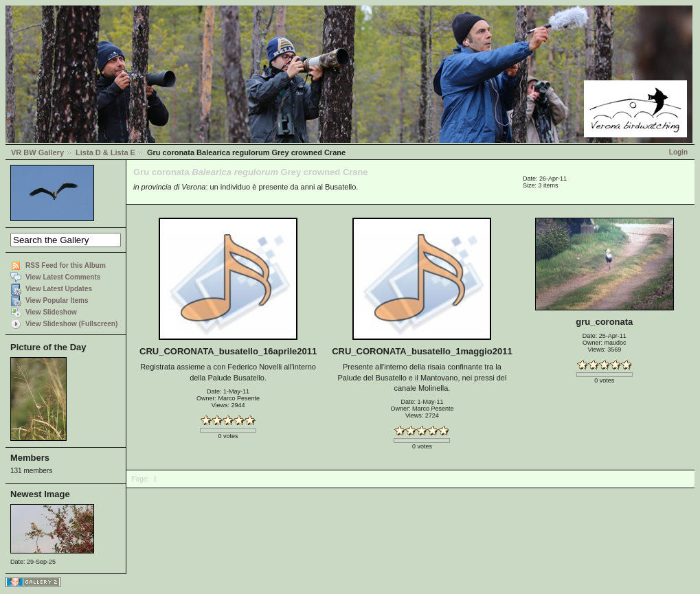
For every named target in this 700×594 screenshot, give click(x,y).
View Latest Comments (63, 277)
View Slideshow (51, 312)
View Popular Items (57, 300)
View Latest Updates (59, 289)
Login (678, 152)
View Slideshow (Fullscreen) (71, 324)
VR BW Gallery (37, 152)
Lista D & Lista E (105, 152)
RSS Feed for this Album (66, 265)
